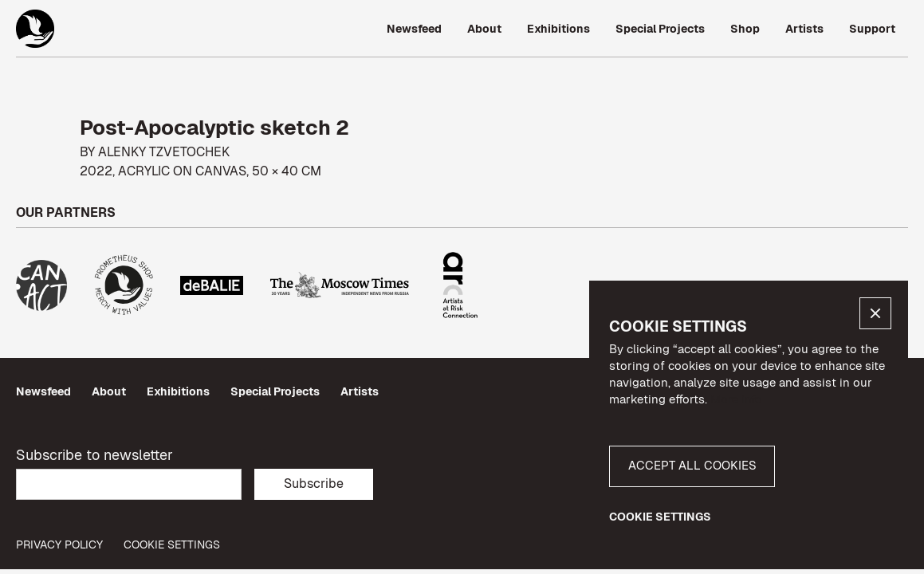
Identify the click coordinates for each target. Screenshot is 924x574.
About (109, 391)
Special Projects (275, 391)
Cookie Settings (172, 545)
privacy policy (59, 545)
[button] (875, 313)
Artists (360, 391)
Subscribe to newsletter (94, 455)
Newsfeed (43, 391)
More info (736, 399)
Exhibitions (178, 391)
